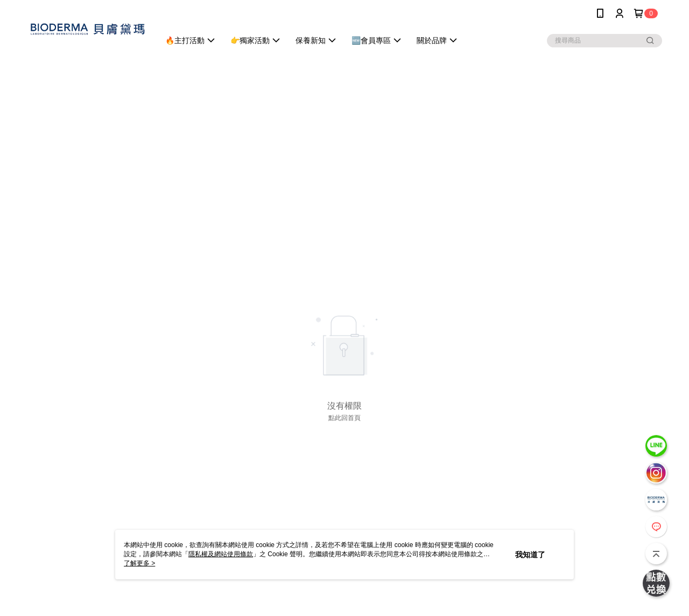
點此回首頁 (344, 418)
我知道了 (530, 555)
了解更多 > (139, 563)
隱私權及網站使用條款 (221, 554)
